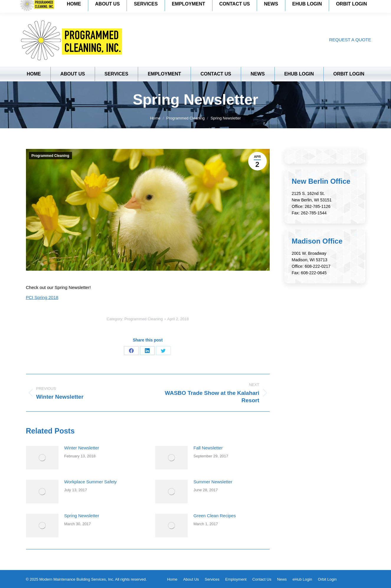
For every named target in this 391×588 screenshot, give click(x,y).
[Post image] (42, 458)
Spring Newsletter (82, 516)
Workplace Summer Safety (91, 482)
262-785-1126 (318, 206)
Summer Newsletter (213, 482)
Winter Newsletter (82, 448)
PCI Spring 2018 (42, 297)
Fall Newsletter (208, 448)
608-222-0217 (318, 266)
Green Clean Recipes (215, 516)
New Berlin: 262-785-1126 (44, 6)
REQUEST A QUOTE (350, 40)
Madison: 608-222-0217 (100, 6)
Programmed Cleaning (50, 156)
